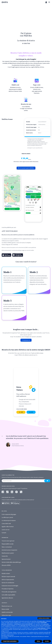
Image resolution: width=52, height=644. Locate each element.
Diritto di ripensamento (8, 580)
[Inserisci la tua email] (24, 481)
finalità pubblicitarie (42, 628)
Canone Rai (5, 556)
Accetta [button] (47, 641)
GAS (31, 425)
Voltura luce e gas (6, 616)
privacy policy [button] (42, 621)
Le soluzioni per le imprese (9, 521)
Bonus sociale (5, 609)
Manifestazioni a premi (8, 553)
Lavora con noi (6, 530)
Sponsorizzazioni (6, 560)
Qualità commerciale (7, 613)
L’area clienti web (6, 524)
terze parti (23, 625)
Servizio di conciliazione (8, 583)
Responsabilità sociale (8, 544)
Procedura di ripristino (8, 589)
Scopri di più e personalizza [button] (10, 641)
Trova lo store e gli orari (8, 541)
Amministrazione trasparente (9, 550)
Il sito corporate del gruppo (9, 515)
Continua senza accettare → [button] (44, 618)
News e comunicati (7, 547)
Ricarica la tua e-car (7, 606)
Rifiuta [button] (38, 641)
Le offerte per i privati (7, 518)
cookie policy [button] (46, 624)
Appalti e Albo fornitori (8, 527)
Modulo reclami (6, 574)
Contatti (4, 533)
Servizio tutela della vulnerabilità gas (11, 563)
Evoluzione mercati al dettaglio (10, 586)
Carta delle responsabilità (8, 595)
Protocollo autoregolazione (9, 592)
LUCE (21, 425)
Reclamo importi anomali (8, 577)
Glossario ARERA (6, 566)
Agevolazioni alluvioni (7, 598)
